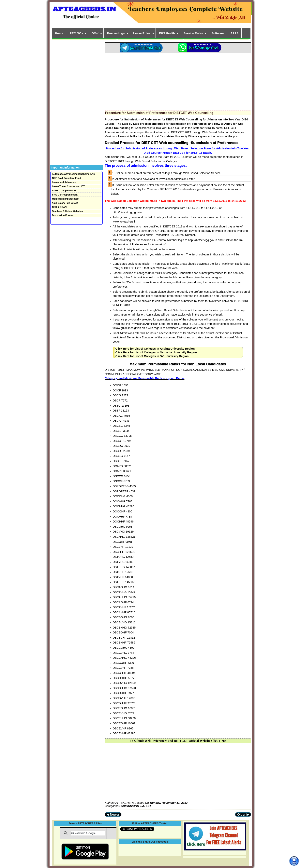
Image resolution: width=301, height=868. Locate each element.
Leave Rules (142, 33)
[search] (88, 833)
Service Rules (193, 33)
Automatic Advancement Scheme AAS (74, 174)
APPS (234, 33)
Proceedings (116, 33)
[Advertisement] (178, 81)
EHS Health (167, 33)
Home (59, 33)
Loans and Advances (64, 182)
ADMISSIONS (130, 806)
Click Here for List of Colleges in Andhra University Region (155, 349)
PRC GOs (76, 33)
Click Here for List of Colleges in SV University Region (152, 356)
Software (218, 33)
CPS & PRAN (59, 207)
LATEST (146, 806)
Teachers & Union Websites (68, 211)
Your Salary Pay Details (65, 203)
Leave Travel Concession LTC (69, 186)
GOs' (95, 33)
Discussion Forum (62, 215)
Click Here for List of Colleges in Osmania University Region (156, 352)
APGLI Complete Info (64, 191)
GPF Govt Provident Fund (67, 178)
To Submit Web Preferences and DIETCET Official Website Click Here (178, 741)
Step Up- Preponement (65, 195)
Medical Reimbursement (66, 199)
